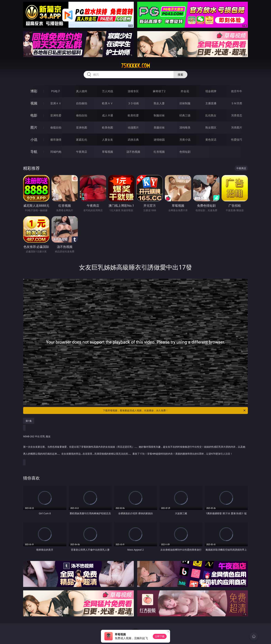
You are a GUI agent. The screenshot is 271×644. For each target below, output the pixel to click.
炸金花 (185, 91)
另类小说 (185, 140)
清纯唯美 (185, 127)
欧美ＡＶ (108, 103)
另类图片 (237, 127)
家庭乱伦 (82, 140)
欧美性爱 (133, 115)
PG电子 (56, 91)
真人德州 (82, 91)
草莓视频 (108, 152)
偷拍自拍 (82, 115)
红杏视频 (159, 152)
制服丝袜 (159, 115)
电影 (34, 115)
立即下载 (160, 636)
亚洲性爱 (56, 115)
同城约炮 (56, 152)
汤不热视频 (133, 152)
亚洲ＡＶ (56, 103)
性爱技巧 (237, 140)
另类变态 (237, 115)
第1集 (29, 421)
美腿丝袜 (159, 127)
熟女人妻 (159, 103)
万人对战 (108, 91)
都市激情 (56, 140)
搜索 (180, 75)
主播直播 (211, 103)
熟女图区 (211, 127)
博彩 (34, 91)
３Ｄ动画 (133, 103)
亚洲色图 (82, 127)
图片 (34, 127)
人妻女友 (108, 140)
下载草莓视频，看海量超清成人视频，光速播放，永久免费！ (174, 410)
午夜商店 (82, 152)
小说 (34, 140)
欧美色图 (108, 127)
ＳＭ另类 (237, 103)
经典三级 (185, 115)
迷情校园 (159, 140)
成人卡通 (108, 115)
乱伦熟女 (211, 115)
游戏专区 (133, 91)
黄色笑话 (211, 140)
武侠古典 (133, 140)
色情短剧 (185, 152)
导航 (34, 152)
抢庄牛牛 (237, 91)
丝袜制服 (185, 103)
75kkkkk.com (136, 66)
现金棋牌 (211, 91)
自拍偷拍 (82, 103)
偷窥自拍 (56, 127)
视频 (34, 103)
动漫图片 (133, 127)
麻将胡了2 (159, 91)
